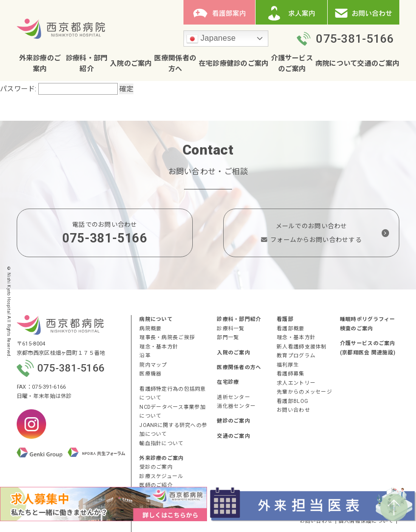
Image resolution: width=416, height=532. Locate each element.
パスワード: (59, 89)
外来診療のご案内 (161, 458)
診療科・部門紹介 (239, 319)
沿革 (145, 356)
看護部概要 (290, 329)
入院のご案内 (131, 63)
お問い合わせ (293, 410)
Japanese (211, 39)
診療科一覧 (231, 329)
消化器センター (236, 406)
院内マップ (153, 365)
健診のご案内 (248, 63)
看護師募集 (290, 374)
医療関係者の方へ (239, 367)
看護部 (285, 319)
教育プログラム (296, 356)
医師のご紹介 (156, 485)
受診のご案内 (156, 467)
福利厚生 (288, 365)
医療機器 (150, 374)
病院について (337, 63)
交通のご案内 (378, 63)
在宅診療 (213, 63)
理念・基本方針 (159, 347)
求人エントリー (296, 383)
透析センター (234, 397)
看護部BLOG (292, 401)
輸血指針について (161, 443)
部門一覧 (228, 337)
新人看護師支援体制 (302, 347)
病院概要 (150, 329)
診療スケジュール (161, 476)
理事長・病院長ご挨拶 (167, 337)
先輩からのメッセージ (304, 392)
